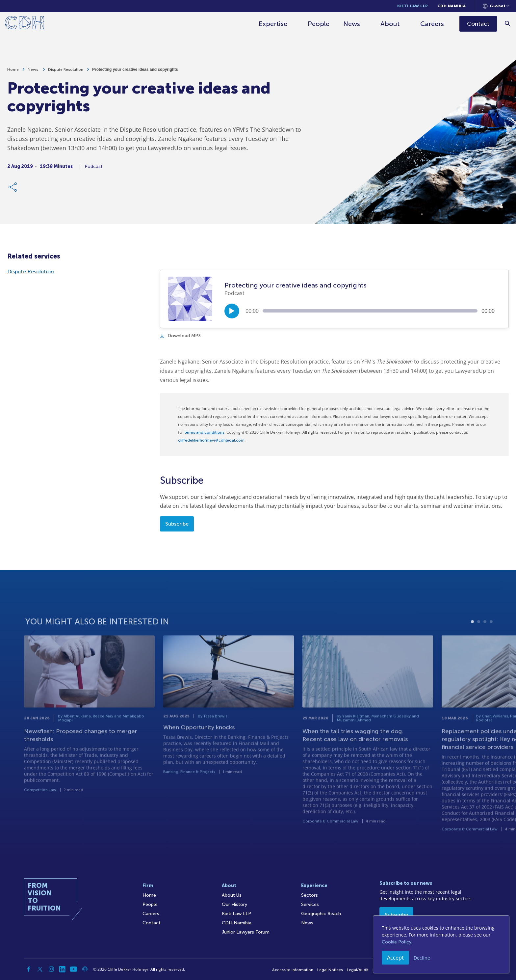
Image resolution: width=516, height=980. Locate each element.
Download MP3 (180, 336)
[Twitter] (40, 969)
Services (310, 904)
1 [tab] (472, 644)
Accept (395, 958)
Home (13, 73)
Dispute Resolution (66, 73)
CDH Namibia (452, 6)
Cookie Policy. (397, 942)
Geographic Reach (321, 914)
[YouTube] (74, 969)
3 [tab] (485, 644)
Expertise (273, 24)
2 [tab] (479, 644)
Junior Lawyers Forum (246, 932)
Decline (422, 958)
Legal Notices (330, 970)
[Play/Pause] (232, 311)
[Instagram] (51, 969)
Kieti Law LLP (413, 6)
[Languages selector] (496, 6)
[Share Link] (13, 191)
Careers (432, 24)
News (352, 24)
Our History (234, 904)
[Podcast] (85, 969)
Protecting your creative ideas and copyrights (135, 73)
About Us (232, 895)
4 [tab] (491, 644)
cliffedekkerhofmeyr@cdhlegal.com (211, 440)
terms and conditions (205, 432)
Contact (152, 923)
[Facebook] (29, 969)
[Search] (508, 24)
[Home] (25, 24)
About (390, 24)
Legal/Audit (358, 970)
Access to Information (293, 970)
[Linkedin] (63, 969)
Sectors (310, 895)
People (319, 24)
